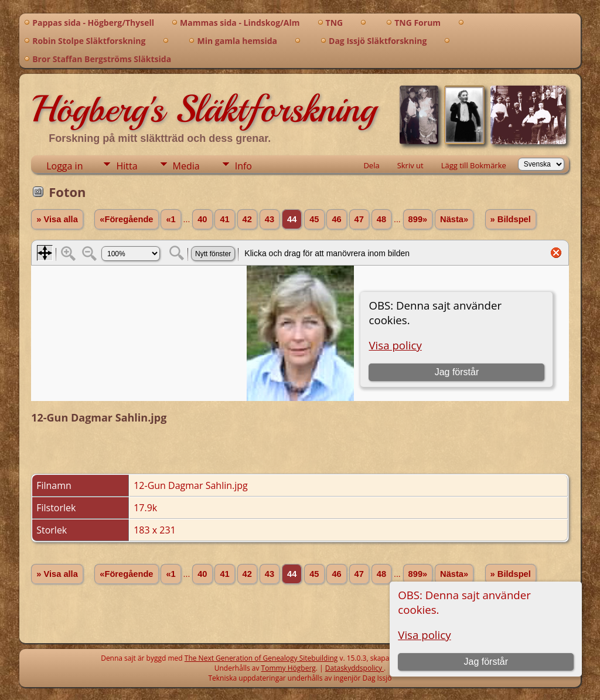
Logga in (64, 166)
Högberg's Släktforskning (204, 109)
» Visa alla (57, 219)
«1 (171, 219)
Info (243, 166)
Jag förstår (486, 662)
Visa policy (424, 635)
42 (247, 219)
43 (270, 219)
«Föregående (126, 219)
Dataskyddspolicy (354, 668)
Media (186, 166)
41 (224, 219)
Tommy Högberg (289, 668)
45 (314, 219)
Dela (371, 165)
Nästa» (454, 219)
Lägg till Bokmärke (474, 165)
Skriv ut (410, 165)
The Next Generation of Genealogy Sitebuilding (261, 658)
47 (359, 219)
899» (418, 219)
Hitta (127, 166)
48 (381, 219)
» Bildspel (511, 219)
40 (202, 219)
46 (336, 219)
